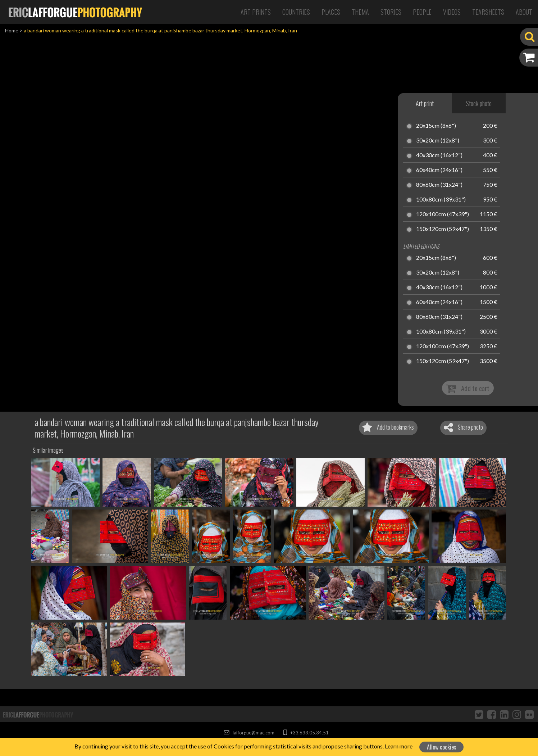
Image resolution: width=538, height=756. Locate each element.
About (524, 12)
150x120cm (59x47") (443, 229)
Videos (452, 12)
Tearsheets (488, 12)
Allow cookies (442, 747)
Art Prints (256, 12)
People (422, 12)
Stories (391, 12)
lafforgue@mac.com (249, 733)
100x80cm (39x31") (441, 200)
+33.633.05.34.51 (306, 733)
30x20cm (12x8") (438, 141)
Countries (296, 12)
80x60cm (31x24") (439, 185)
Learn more (399, 746)
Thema (360, 12)
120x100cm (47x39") (443, 214)
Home (12, 30)
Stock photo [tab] (479, 103)
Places (331, 12)
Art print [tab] (425, 103)
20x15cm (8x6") (436, 126)
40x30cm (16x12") (439, 155)
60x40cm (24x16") (439, 170)
